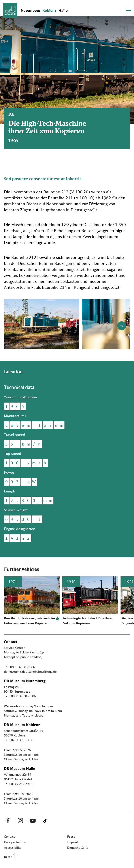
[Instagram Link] (20, 821)
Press (71, 836)
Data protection (15, 842)
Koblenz (49, 10)
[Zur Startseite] (10, 10)
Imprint (73, 842)
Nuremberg (30, 10)
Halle (63, 10)
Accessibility (13, 848)
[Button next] (122, 326)
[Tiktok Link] (45, 821)
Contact (9, 836)
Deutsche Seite (78, 848)
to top (8, 857)
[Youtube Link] (33, 821)
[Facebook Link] (8, 821)
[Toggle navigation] (128, 10)
